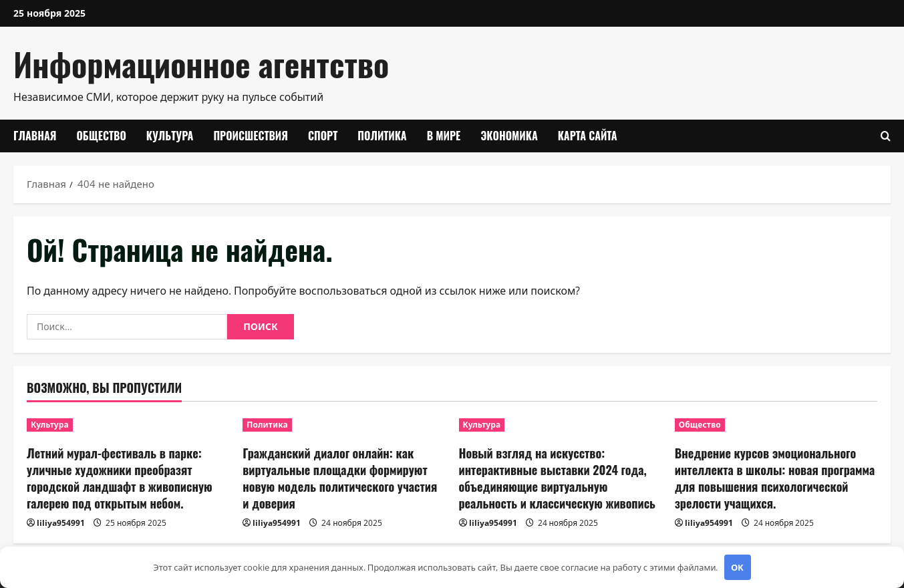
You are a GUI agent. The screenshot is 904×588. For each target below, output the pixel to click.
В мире (444, 136)
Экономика (509, 136)
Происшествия (251, 136)
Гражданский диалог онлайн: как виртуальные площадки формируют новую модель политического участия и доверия (340, 478)
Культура (170, 136)
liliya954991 (61, 523)
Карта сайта (588, 136)
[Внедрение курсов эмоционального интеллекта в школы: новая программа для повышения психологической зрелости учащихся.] (776, 425)
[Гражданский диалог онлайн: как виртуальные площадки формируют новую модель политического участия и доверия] (344, 425)
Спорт (323, 136)
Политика (382, 136)
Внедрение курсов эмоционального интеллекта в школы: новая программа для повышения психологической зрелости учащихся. (775, 478)
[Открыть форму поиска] (886, 136)
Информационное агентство (201, 64)
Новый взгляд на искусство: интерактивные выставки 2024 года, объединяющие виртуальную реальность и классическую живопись (557, 478)
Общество (101, 136)
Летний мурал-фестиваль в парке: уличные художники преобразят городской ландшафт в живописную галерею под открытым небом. (120, 478)
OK (737, 567)
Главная (35, 136)
